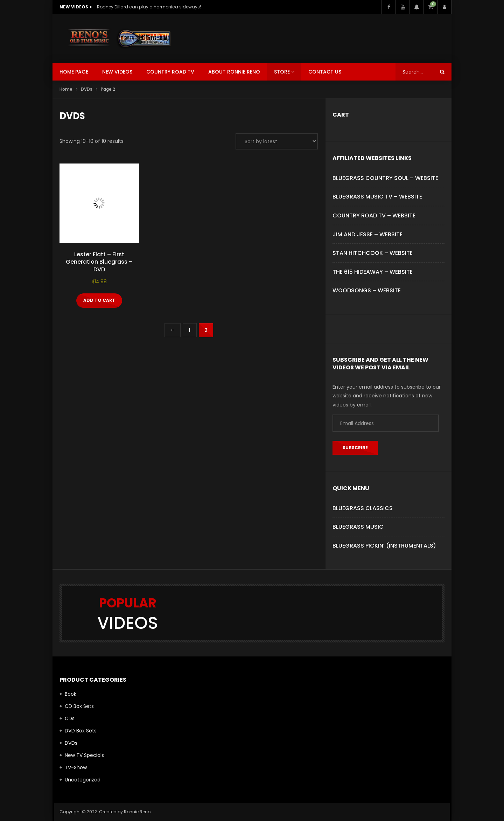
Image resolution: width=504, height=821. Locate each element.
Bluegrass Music (358, 527)
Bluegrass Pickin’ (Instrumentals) (384, 546)
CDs (70, 718)
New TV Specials (84, 755)
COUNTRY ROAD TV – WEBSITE (374, 215)
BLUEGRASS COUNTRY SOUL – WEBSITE (385, 178)
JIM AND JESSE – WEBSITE (367, 234)
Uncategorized (83, 780)
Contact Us (325, 72)
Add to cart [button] (99, 300)
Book (71, 694)
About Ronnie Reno (234, 72)
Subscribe (355, 448)
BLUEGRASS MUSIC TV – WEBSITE (377, 197)
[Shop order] (277, 141)
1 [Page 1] (190, 330)
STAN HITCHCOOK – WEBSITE (373, 253)
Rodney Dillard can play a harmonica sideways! (149, 7)
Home (66, 89)
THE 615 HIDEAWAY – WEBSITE (373, 272)
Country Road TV (170, 72)
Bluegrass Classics (363, 508)
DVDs (87, 89)
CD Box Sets (79, 706)
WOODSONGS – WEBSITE (367, 290)
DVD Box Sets (81, 731)
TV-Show (76, 767)
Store (282, 72)
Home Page (74, 72)
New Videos (117, 72)
